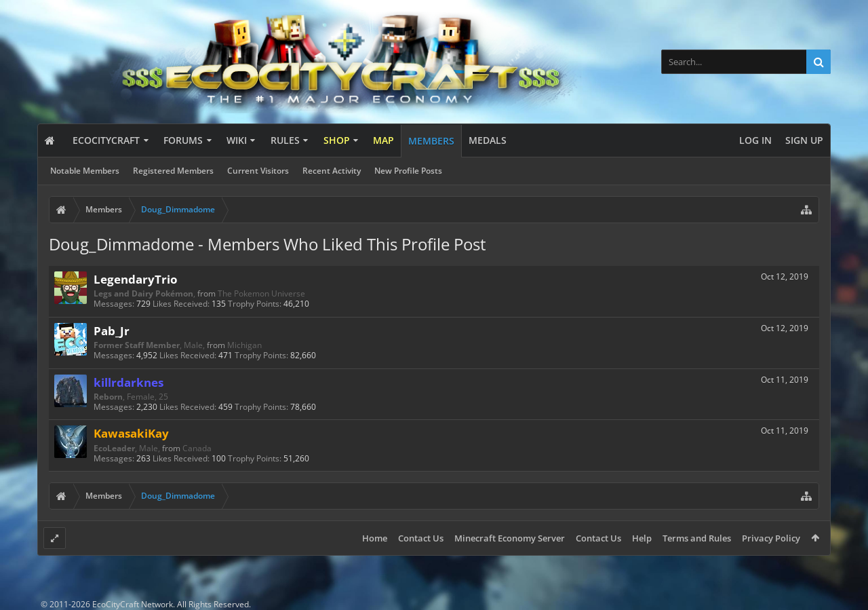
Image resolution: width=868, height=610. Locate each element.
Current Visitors (258, 171)
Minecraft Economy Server (510, 538)
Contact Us (421, 538)
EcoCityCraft (106, 140)
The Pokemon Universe (261, 293)
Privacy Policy (771, 538)
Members (431, 141)
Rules (285, 140)
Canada (197, 448)
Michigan (244, 345)
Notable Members (85, 171)
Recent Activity (332, 171)
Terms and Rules (697, 538)
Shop (337, 140)
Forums (183, 140)
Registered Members (173, 171)
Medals (488, 140)
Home (375, 538)
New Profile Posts (408, 171)
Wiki (237, 140)
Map (383, 140)
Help (642, 538)
